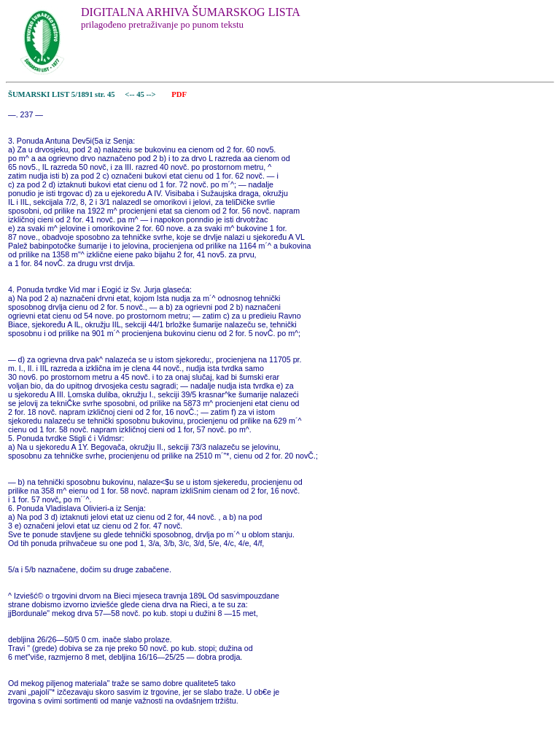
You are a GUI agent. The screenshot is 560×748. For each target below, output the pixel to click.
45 (141, 94)
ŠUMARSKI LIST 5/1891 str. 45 (62, 94)
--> (152, 94)
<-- (130, 94)
